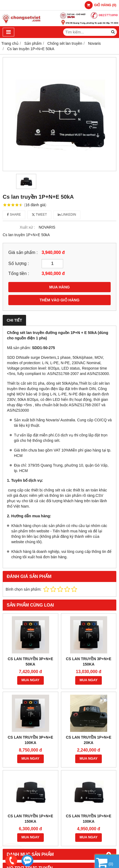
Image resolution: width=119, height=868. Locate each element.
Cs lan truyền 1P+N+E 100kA (89, 819)
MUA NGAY (30, 680)
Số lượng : (19, 263)
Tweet (39, 215)
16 (35, 205)
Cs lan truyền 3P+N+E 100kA (30, 740)
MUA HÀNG (59, 287)
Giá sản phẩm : (23, 252)
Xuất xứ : (27, 227)
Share (14, 215)
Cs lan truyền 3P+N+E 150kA (89, 662)
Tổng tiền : (19, 273)
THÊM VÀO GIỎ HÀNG (59, 300)
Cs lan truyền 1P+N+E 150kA (30, 819)
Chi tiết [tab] (14, 320)
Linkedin (67, 215)
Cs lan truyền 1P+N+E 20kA (89, 740)
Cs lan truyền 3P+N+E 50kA (30, 662)
